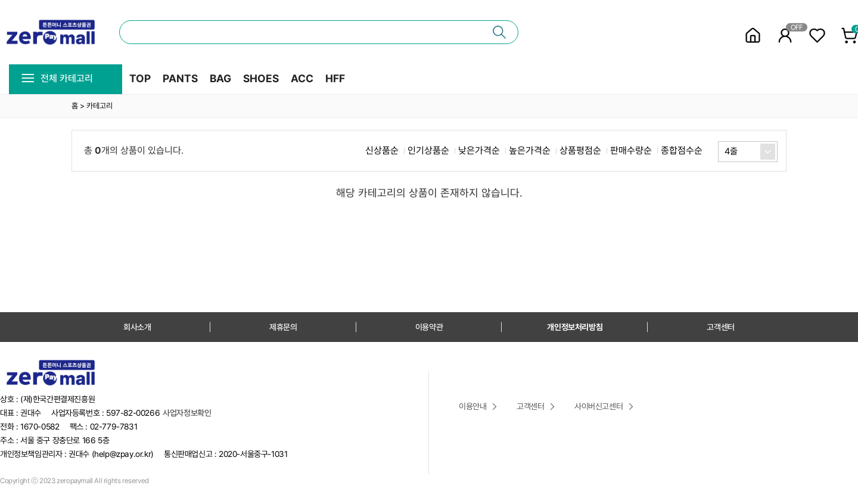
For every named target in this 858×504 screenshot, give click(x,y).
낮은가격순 (479, 150)
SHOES (261, 78)
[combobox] (748, 152)
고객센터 (720, 327)
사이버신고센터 (599, 406)
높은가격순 (530, 150)
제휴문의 (283, 327)
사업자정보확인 (187, 413)
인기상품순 (428, 150)
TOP (140, 78)
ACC (302, 78)
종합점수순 (682, 150)
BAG (220, 78)
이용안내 (472, 406)
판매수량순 (631, 150)
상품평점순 (580, 150)
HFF (335, 78)
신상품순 (382, 150)
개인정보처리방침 (575, 327)
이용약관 (429, 327)
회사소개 (137, 327)
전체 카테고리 (57, 78)
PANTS (180, 78)
